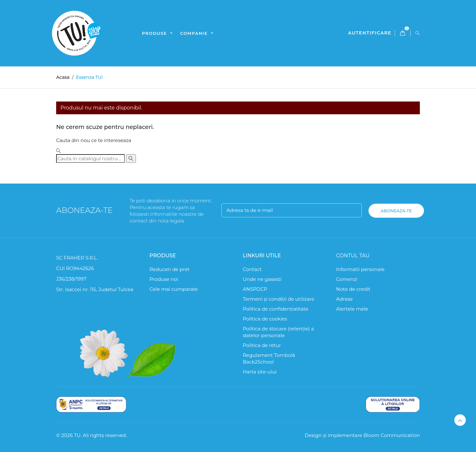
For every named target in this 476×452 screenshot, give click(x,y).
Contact (252, 269)
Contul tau (353, 256)
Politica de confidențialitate (275, 309)
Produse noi (164, 279)
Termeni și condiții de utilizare (279, 299)
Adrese (345, 299)
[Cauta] (90, 158)
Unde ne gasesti (262, 279)
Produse (155, 33)
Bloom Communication (392, 435)
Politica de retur (262, 345)
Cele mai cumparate (174, 289)
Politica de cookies (265, 319)
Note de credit (353, 289)
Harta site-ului (260, 372)
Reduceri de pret (170, 269)
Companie (195, 33)
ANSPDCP (255, 289)
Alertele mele (352, 309)
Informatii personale (361, 269)
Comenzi (347, 279)
